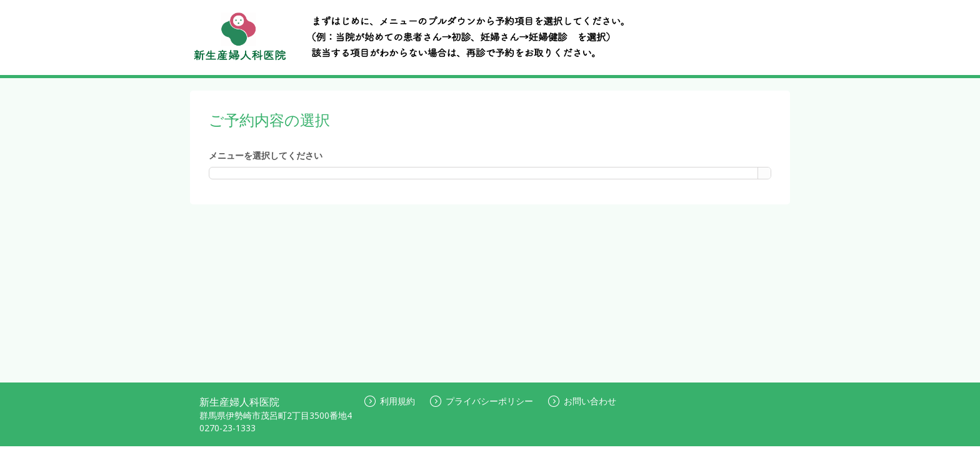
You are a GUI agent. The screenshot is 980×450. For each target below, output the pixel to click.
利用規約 (390, 401)
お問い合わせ (582, 401)
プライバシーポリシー (482, 401)
